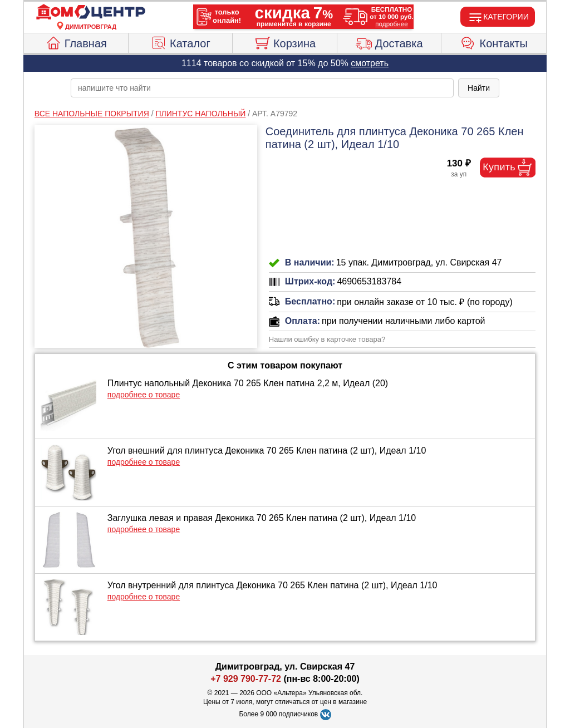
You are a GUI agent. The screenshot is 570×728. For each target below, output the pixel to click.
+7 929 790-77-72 (246, 679)
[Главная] (91, 12)
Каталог (180, 42)
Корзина (285, 42)
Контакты (494, 42)
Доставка (389, 42)
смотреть (370, 63)
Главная (76, 42)
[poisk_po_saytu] (262, 88)
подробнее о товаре (144, 395)
